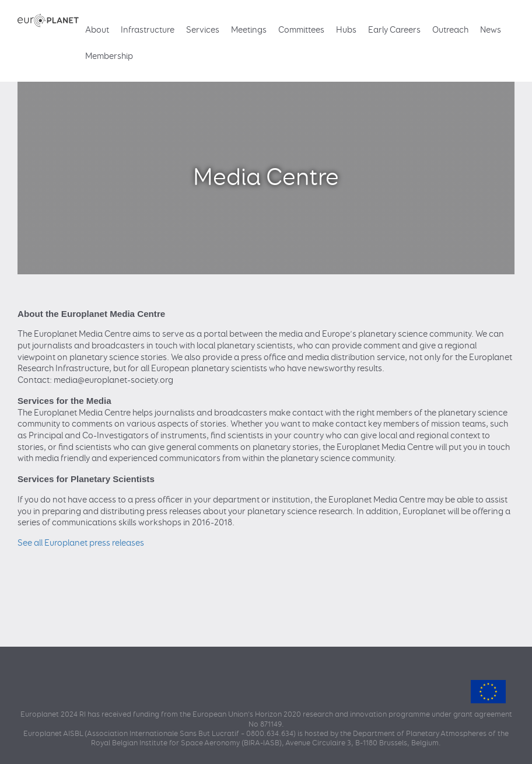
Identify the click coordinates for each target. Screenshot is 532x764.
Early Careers (394, 30)
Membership (109, 56)
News (491, 30)
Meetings (249, 30)
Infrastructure (148, 30)
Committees (301, 30)
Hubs (346, 30)
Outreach (450, 30)
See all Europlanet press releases (81, 543)
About (97, 30)
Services (203, 30)
